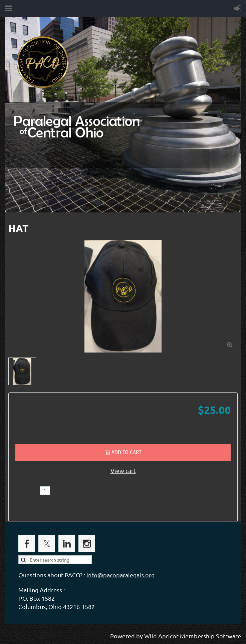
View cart (123, 470)
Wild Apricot (161, 636)
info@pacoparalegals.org (120, 575)
